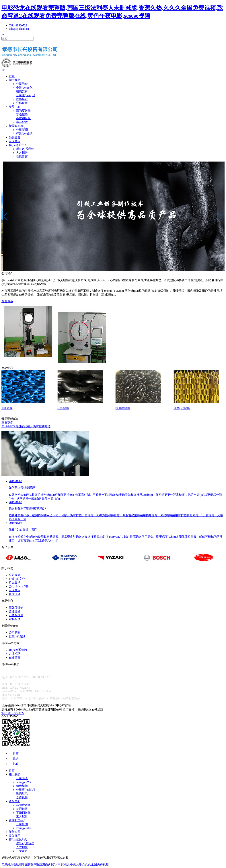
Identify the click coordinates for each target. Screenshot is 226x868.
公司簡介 (22, 84)
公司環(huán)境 (26, 95)
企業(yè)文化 (24, 88)
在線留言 (22, 157)
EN (3, 70)
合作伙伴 (22, 103)
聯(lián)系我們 (25, 149)
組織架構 (22, 91)
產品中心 (15, 107)
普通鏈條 (22, 114)
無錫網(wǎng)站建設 (90, 709)
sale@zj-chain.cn (19, 29)
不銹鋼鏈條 (23, 118)
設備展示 (22, 99)
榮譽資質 (15, 137)
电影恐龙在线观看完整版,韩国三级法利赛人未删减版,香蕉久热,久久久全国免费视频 (55, 864)
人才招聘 (22, 153)
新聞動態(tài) (17, 126)
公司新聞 (22, 130)
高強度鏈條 (23, 111)
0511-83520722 (18, 25)
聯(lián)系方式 (18, 145)
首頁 (12, 76)
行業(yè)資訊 (24, 134)
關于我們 (15, 80)
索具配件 (22, 122)
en (3, 35)
